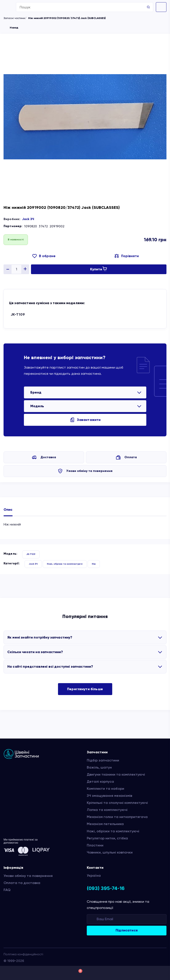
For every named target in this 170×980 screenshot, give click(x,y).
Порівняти (130, 256)
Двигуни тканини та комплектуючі (116, 774)
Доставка (48, 457)
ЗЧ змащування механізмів (109, 796)
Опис (8, 510)
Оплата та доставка (22, 883)
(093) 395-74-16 (106, 888)
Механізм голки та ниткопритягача (117, 817)
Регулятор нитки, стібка (107, 838)
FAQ (7, 890)
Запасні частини (14, 18)
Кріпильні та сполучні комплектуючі (117, 803)
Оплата (131, 457)
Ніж (94, 564)
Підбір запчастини (103, 760)
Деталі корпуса (100, 781)
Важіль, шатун (99, 767)
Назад (14, 28)
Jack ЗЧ (28, 219)
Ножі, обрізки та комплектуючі (65, 564)
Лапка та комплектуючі (107, 810)
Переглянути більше (85, 689)
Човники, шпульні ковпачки (110, 852)
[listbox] (85, 392)
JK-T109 (18, 314)
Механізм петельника (105, 824)
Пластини (95, 845)
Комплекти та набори (105, 789)
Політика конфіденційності (23, 954)
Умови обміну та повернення (89, 471)
